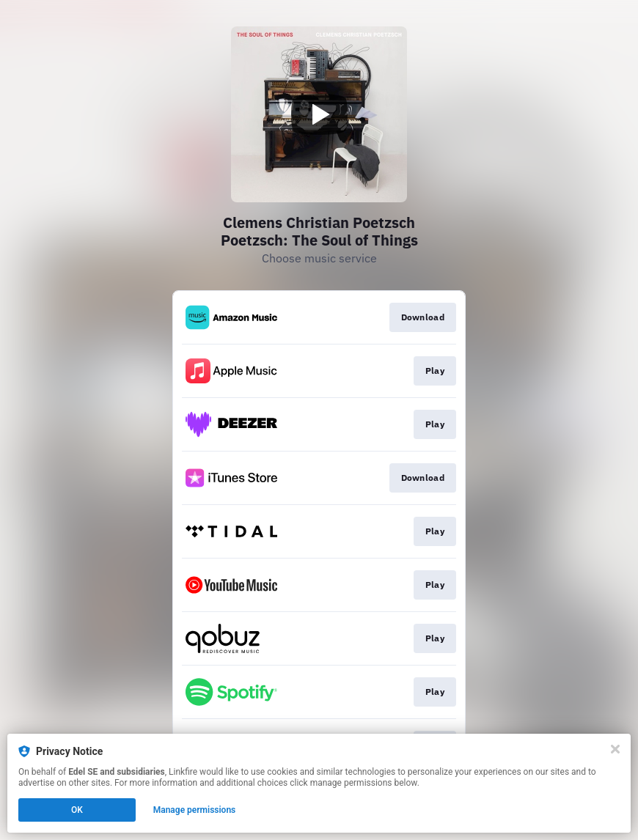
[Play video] (319, 114)
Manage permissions (195, 810)
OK (77, 810)
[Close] (615, 749)
